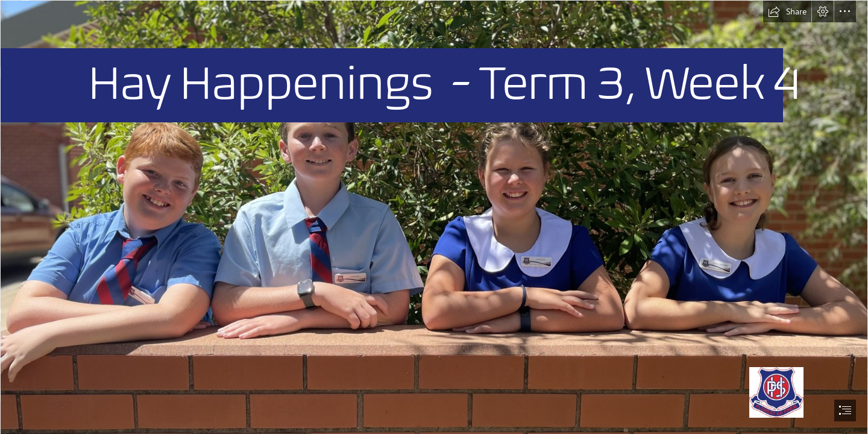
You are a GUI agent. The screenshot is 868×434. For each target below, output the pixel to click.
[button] (787, 11)
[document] (434, 217)
